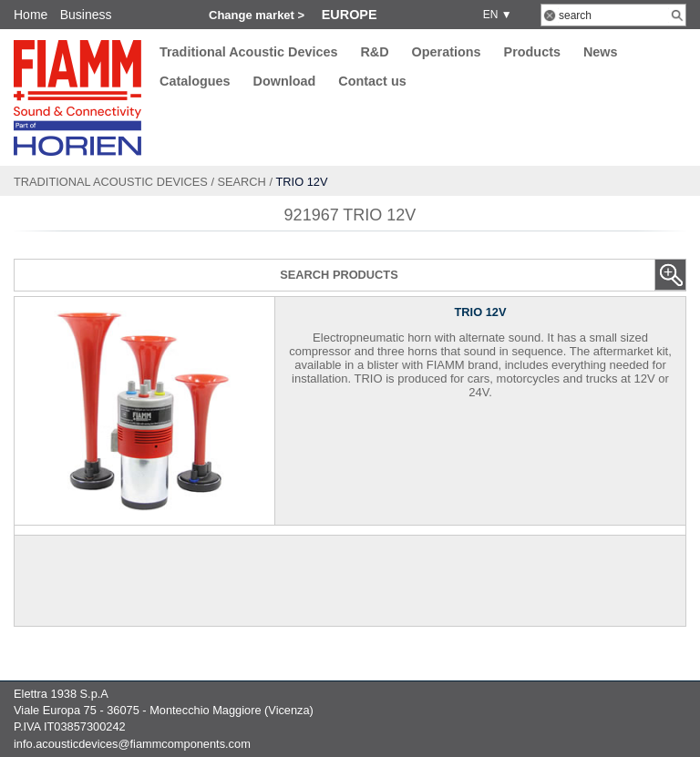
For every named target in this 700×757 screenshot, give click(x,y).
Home (31, 15)
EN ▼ (494, 15)
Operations (447, 52)
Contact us (372, 82)
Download (285, 82)
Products (532, 52)
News (601, 52)
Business (86, 15)
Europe (350, 15)
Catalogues (195, 82)
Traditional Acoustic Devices (248, 52)
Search (242, 182)
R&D (374, 52)
